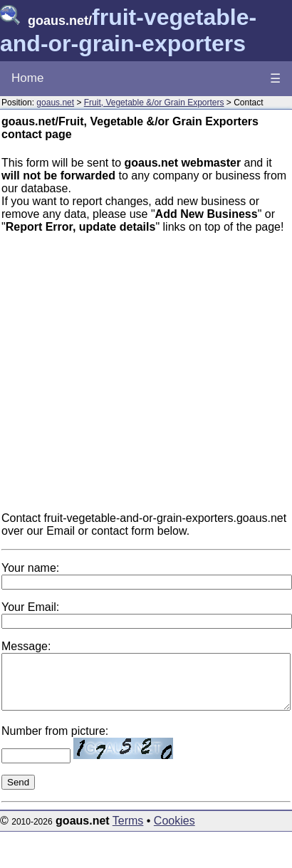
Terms (128, 831)
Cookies (174, 831)
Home (27, 78)
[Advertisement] (157, 378)
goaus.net (55, 103)
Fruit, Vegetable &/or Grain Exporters (154, 103)
